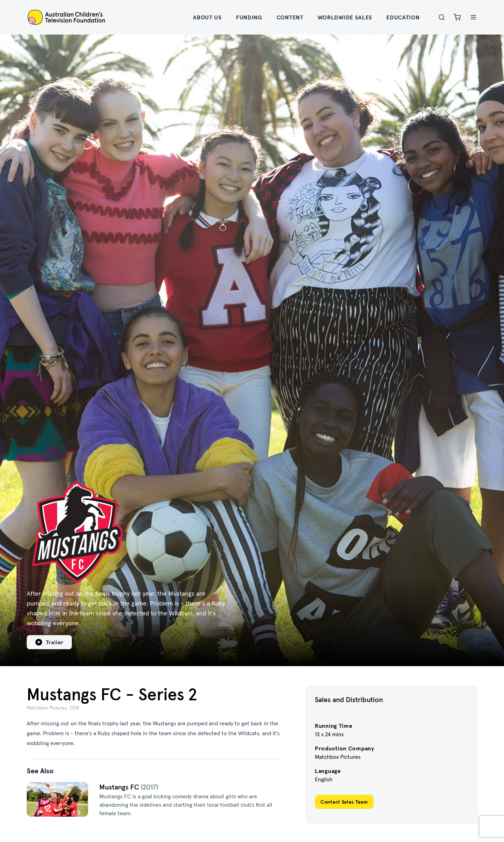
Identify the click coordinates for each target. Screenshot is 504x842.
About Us (207, 17)
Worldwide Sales (345, 17)
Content (290, 17)
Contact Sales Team (344, 802)
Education (403, 17)
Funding (249, 17)
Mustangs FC (120, 787)
